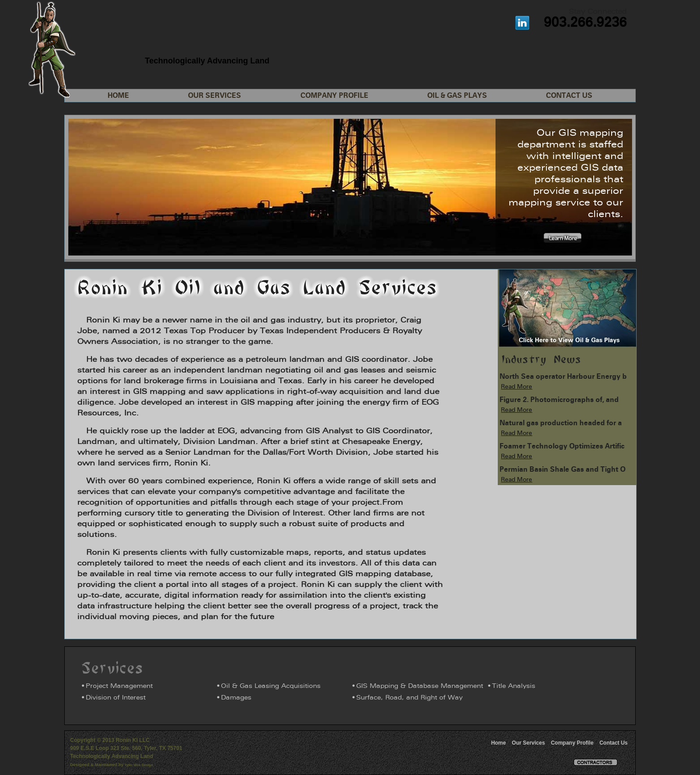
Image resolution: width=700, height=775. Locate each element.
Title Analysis (514, 686)
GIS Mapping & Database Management (420, 686)
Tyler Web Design (139, 765)
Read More (517, 387)
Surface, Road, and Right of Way (409, 698)
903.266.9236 (585, 23)
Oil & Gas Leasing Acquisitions (271, 686)
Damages (236, 698)
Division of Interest (116, 698)
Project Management (119, 686)
